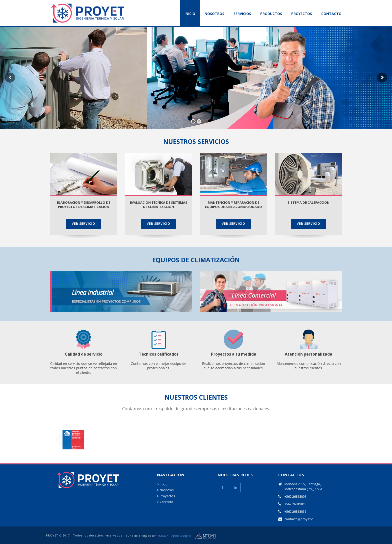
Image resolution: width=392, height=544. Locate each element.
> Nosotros (165, 490)
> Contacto (165, 502)
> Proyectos (166, 496)
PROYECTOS (302, 14)
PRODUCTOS (271, 14)
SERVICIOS (242, 14)
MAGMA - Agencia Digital (175, 536)
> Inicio (162, 484)
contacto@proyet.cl (299, 519)
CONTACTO (331, 14)
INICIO (190, 14)
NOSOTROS (214, 14)
